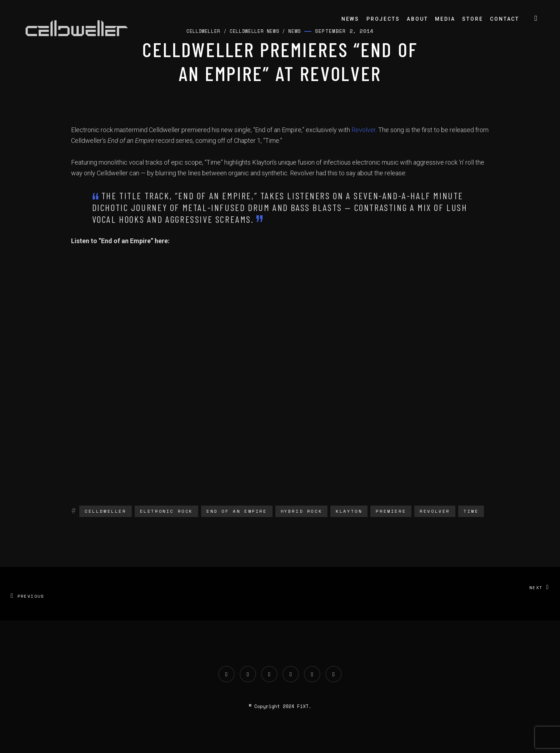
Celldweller (106, 511)
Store (472, 19)
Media (445, 19)
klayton (349, 511)
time (471, 511)
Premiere (391, 511)
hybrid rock (302, 511)
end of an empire (237, 511)
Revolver (364, 130)
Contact (505, 19)
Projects (383, 19)
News (350, 19)
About (417, 19)
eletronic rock (166, 511)
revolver (435, 511)
